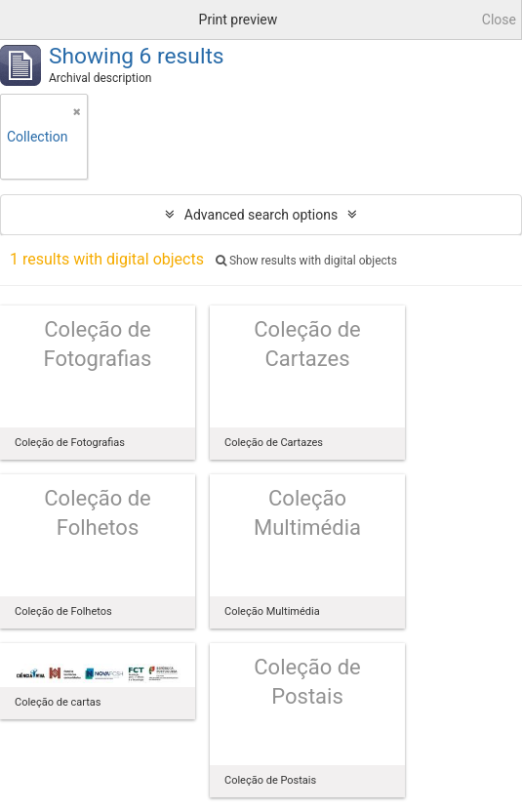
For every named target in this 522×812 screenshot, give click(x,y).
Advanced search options (261, 215)
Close (499, 20)
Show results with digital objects (306, 261)
